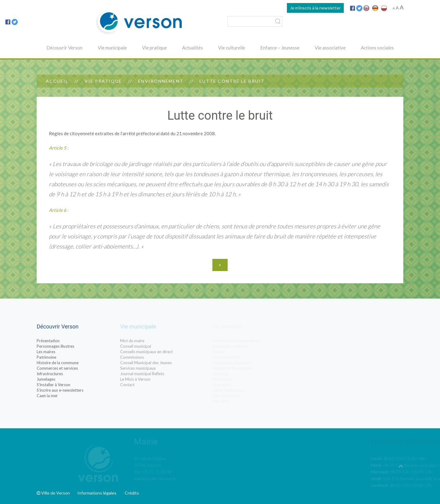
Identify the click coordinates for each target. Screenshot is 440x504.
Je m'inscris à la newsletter (315, 8)
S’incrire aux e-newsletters (61, 390)
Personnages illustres (56, 346)
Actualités (193, 48)
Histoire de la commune (59, 363)
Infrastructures (51, 374)
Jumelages (47, 379)
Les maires (47, 352)
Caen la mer (48, 396)
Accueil (57, 81)
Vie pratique (154, 48)
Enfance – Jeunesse (280, 48)
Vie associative (330, 48)
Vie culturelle (232, 48)
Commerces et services (58, 368)
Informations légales (97, 493)
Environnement (161, 81)
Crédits (132, 493)
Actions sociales (377, 48)
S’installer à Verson (54, 385)
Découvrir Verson (64, 48)
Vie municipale (112, 48)
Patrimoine (47, 357)
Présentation (49, 341)
